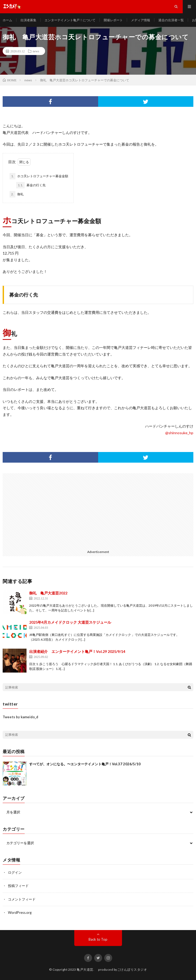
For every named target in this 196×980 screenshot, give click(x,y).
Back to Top (98, 939)
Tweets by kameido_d (20, 717)
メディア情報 (141, 20)
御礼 (17, 194)
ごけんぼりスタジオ (132, 970)
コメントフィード (22, 899)
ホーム (7, 20)
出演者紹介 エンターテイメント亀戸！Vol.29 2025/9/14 (77, 651)
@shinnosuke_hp (179, 433)
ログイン (15, 872)
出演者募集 (28, 20)
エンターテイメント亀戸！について (70, 20)
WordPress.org (20, 913)
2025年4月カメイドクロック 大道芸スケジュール (70, 622)
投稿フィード (18, 886)
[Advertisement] (50, 510)
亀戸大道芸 (85, 970)
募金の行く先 (31, 185)
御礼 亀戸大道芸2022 (48, 593)
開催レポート (113, 20)
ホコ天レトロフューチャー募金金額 (39, 176)
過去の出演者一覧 (171, 20)
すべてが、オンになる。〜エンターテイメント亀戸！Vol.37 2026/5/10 (85, 764)
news (36, 51)
